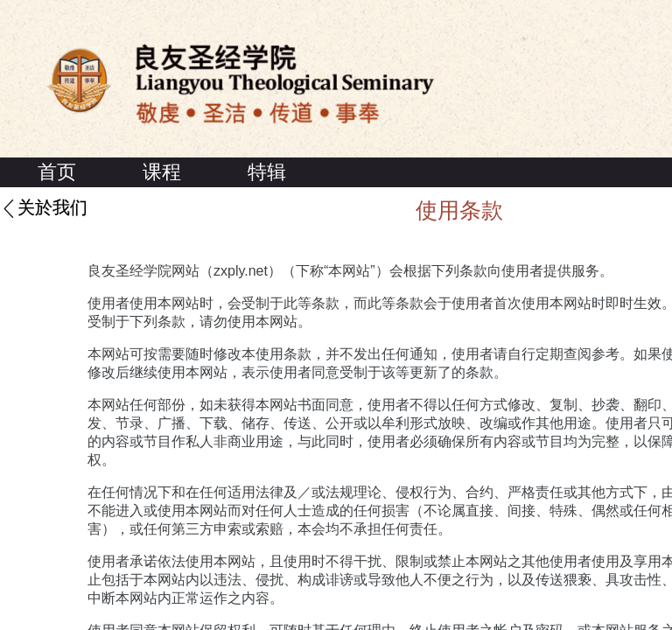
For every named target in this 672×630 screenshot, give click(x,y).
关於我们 (52, 208)
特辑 (267, 172)
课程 (162, 172)
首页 (57, 172)
